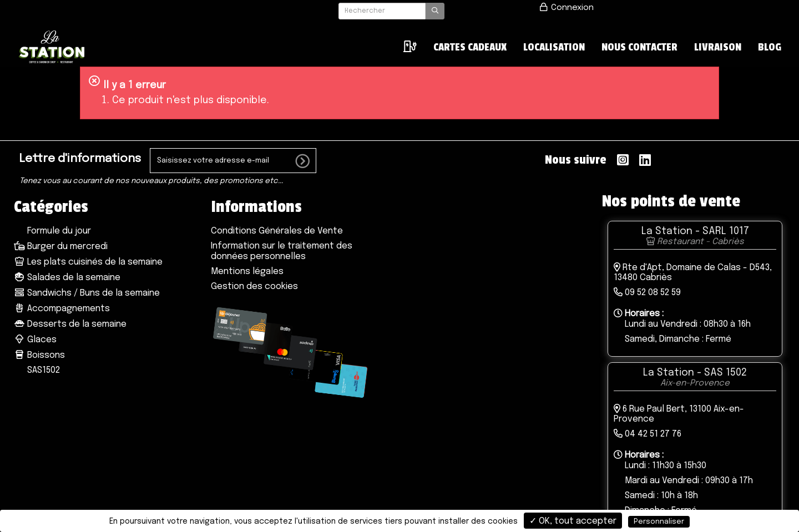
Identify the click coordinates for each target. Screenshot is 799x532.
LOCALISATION (554, 47)
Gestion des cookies (254, 287)
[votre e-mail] (233, 161)
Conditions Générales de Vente (277, 231)
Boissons (39, 355)
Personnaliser (659, 522)
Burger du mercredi (61, 247)
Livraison (718, 47)
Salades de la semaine (67, 278)
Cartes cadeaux (470, 47)
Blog (770, 47)
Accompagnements (62, 309)
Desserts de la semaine (70, 324)
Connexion (566, 8)
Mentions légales (247, 272)
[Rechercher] (382, 11)
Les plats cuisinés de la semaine (88, 262)
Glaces (35, 340)
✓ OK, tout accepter (573, 521)
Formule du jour (58, 231)
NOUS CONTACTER (639, 47)
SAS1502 (42, 370)
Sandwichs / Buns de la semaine (87, 293)
